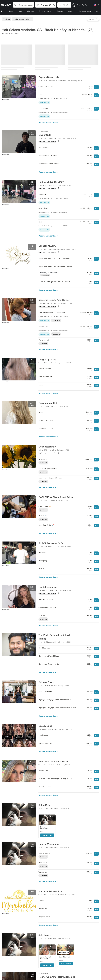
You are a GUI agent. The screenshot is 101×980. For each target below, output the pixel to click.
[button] (23, 5)
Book (96, 87)
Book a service (47, 835)
